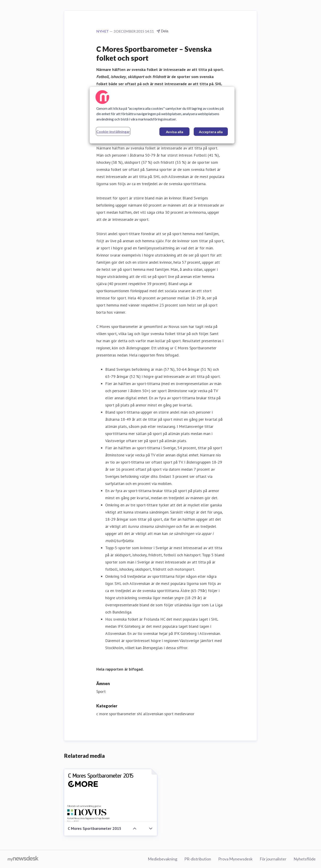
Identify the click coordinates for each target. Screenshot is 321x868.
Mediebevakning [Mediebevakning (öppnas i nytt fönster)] (163, 859)
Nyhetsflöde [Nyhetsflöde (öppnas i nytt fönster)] (305, 859)
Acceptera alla (211, 132)
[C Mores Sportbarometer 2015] (111, 795)
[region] (162, 115)
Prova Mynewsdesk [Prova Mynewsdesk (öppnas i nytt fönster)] (235, 859)
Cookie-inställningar (113, 132)
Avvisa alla (175, 132)
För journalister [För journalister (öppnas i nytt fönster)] (273, 859)
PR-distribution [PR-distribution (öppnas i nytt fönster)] (198, 859)
